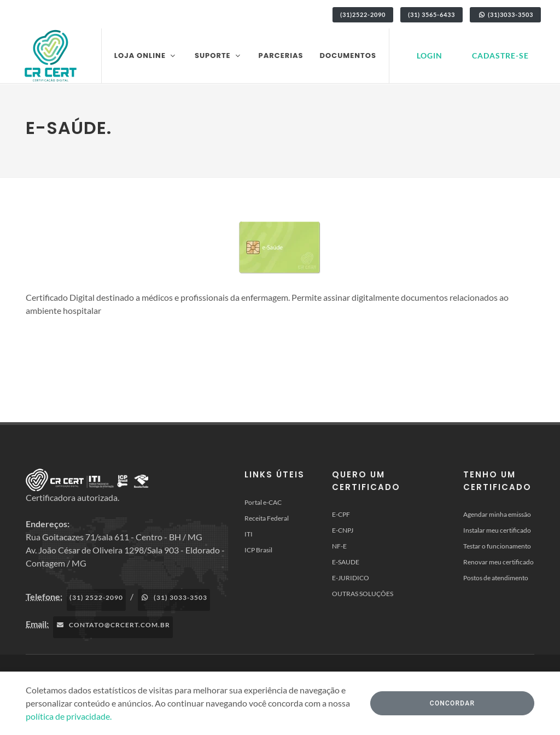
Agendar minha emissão (497, 514)
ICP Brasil (258, 550)
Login (430, 56)
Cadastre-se (500, 56)
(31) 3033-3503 (174, 597)
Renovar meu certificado (498, 562)
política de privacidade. (69, 716)
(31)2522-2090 (363, 14)
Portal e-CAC (263, 502)
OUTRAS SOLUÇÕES (363, 594)
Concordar (452, 703)
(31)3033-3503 (505, 14)
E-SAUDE (346, 562)
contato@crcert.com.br (113, 625)
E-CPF (341, 514)
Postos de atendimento (496, 578)
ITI (249, 534)
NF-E (339, 546)
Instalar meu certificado (497, 530)
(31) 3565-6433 (431, 14)
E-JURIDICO (351, 578)
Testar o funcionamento (497, 546)
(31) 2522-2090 (96, 597)
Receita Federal (267, 518)
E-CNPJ (343, 530)
